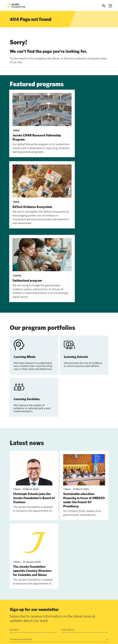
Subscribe (17, 580)
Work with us (29, 617)
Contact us (28, 611)
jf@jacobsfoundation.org (81, 617)
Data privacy (49, 617)
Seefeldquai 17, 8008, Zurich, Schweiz (87, 611)
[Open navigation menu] (110, 6)
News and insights (32, 624)
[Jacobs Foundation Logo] (15, 6)
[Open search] (104, 6)
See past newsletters (19, 594)
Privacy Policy (71, 571)
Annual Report (50, 611)
